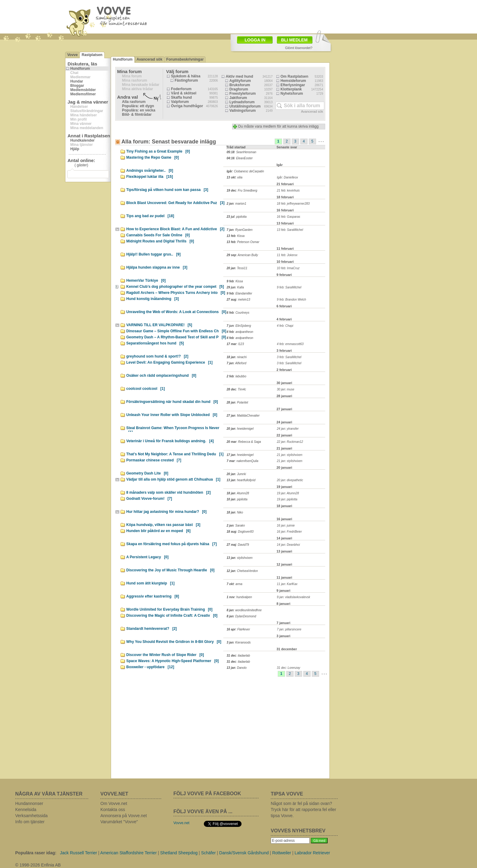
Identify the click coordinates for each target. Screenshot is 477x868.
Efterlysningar (293, 85)
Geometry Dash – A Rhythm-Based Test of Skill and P (176, 337)
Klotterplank (291, 89)
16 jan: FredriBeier (289, 532)
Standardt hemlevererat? (151, 629)
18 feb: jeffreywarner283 (293, 204)
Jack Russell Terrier (78, 853)
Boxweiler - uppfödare (150, 667)
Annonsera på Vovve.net (124, 816)
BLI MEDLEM (294, 40)
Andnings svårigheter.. (150, 171)
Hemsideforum (293, 81)
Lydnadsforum (242, 102)
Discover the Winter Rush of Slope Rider (165, 655)
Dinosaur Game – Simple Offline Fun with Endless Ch (176, 331)
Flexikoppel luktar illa (150, 177)
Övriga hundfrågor (187, 106)
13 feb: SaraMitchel (290, 230)
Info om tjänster (30, 822)
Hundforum (80, 69)
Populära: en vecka (139, 110)
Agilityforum (240, 81)
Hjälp (75, 149)
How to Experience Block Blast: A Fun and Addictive (175, 229)
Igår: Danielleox (287, 177)
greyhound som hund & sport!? (157, 356)
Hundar (77, 81)
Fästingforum (186, 80)
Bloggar (77, 86)
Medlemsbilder (83, 90)
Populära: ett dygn (138, 106)
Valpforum (180, 102)
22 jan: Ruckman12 (290, 442)
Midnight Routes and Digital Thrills (160, 241)
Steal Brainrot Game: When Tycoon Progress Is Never (173, 429)
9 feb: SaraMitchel (289, 287)
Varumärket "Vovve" (119, 822)
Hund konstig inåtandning (153, 299)
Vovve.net (181, 823)
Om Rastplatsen (294, 76)
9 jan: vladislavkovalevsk (294, 597)
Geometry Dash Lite (147, 473)
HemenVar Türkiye (146, 281)
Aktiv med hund (239, 76)
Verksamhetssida (31, 816)
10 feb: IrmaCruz (288, 268)
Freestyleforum (243, 94)
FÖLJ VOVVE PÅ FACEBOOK (207, 794)
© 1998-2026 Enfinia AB (38, 865)
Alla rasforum (134, 102)
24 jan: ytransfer (288, 429)
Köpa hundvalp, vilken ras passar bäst (163, 525)
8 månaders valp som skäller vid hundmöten (168, 492)
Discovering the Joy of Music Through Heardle (170, 570)
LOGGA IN (255, 40)
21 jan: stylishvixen (290, 455)
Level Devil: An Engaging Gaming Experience (169, 362)
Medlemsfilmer (83, 94)
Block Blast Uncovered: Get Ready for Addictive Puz (175, 203)
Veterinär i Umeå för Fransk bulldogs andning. (170, 441)
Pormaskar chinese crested (154, 460)
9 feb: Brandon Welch (291, 300)
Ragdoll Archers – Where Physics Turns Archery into (176, 293)
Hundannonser (29, 803)
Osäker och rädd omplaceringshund (161, 376)
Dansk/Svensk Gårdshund (244, 853)
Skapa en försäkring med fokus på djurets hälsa (171, 544)
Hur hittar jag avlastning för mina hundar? (166, 512)
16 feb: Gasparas (289, 217)
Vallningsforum (243, 111)
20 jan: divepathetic (290, 480)
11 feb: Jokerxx (287, 255)
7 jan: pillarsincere (289, 629)
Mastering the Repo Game (153, 157)
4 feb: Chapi (285, 326)
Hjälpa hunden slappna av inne (157, 267)
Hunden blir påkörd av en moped (158, 531)
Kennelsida (26, 810)
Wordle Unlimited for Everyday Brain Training (169, 609)
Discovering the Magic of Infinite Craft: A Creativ (172, 616)
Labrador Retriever (312, 853)
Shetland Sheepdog (179, 853)
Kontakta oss (113, 810)
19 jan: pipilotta (287, 499)
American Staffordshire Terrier (129, 853)
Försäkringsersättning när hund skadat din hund (172, 402)
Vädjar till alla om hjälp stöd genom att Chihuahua (173, 479)
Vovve (72, 55)
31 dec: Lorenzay (289, 668)
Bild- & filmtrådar (137, 115)
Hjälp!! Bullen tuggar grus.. (153, 254)
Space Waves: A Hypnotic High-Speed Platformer (172, 661)
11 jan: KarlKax (287, 584)
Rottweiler (282, 853)
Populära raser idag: (36, 853)
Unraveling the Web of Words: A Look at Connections (176, 312)
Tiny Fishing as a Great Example (158, 151)
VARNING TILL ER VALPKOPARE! (159, 325)
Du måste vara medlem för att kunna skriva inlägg (278, 126)
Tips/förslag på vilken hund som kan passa (167, 190)
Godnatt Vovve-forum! (149, 499)
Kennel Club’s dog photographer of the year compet (175, 287)
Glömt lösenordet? (299, 48)
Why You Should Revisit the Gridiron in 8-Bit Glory (174, 642)
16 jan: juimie (286, 526)
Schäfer (208, 853)
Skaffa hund (181, 97)
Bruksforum (240, 85)
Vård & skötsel (184, 93)
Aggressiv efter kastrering (153, 596)
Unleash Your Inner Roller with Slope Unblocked (172, 415)
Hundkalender (82, 140)
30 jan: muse (286, 389)
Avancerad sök (150, 59)
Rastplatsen (92, 55)
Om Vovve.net (114, 803)
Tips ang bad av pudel (150, 216)
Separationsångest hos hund (155, 343)
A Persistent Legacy (147, 557)
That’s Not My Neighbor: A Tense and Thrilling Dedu (175, 454)
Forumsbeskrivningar (185, 59)
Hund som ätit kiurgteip (150, 583)
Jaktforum (238, 98)
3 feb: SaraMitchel (289, 357)
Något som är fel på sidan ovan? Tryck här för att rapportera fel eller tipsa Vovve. (303, 810)
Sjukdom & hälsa (186, 76)
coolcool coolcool (146, 389)
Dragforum (239, 89)
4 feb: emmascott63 (290, 344)
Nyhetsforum (292, 94)
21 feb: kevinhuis (288, 191)
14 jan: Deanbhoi (288, 545)
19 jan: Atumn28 (288, 493)
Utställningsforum (245, 106)
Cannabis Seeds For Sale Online (158, 235)
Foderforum (181, 89)
